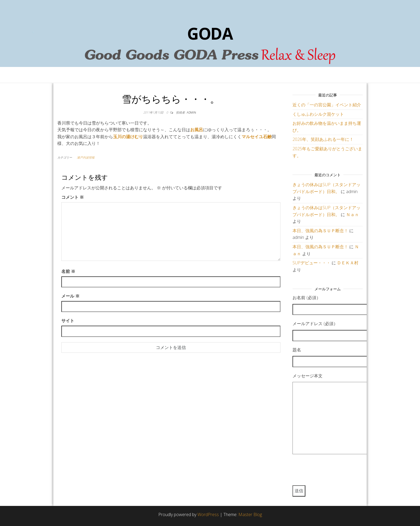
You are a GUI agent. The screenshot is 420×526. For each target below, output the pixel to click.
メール (70, 296)
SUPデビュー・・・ (312, 263)
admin (191, 112)
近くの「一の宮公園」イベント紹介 (327, 105)
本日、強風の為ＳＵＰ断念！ (320, 231)
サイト (68, 321)
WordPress (208, 514)
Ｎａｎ (352, 215)
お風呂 (197, 130)
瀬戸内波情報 (86, 157)
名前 (68, 271)
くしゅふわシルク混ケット (318, 114)
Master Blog (250, 514)
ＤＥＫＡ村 (348, 263)
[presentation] (333, 472)
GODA (210, 33)
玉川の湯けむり (128, 137)
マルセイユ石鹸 (257, 137)
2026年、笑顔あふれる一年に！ (323, 139)
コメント (73, 197)
